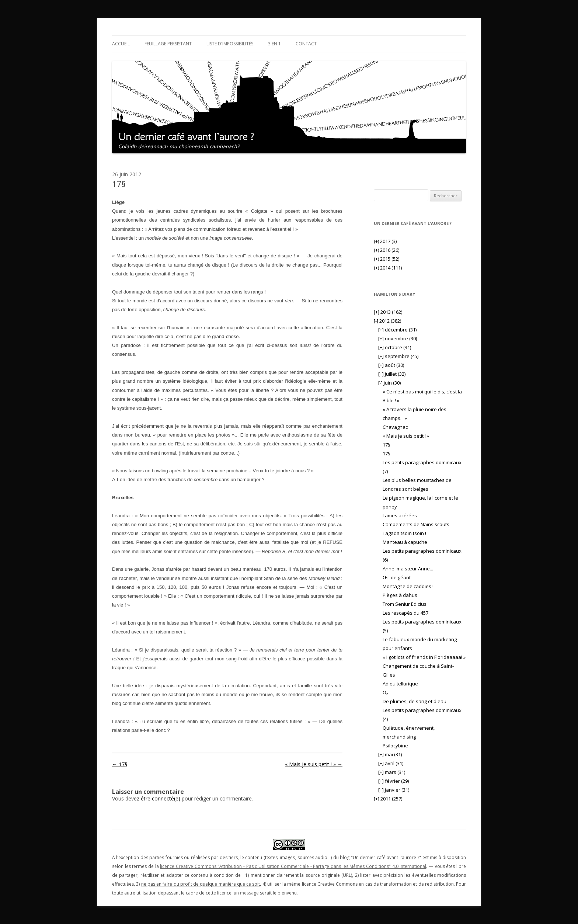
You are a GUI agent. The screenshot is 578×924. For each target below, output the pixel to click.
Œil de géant (397, 577)
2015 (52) (387, 259)
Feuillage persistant (168, 44)
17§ (120, 764)
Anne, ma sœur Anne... (408, 569)
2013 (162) (388, 312)
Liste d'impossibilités (230, 44)
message (249, 893)
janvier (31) (394, 790)
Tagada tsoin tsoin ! (404, 533)
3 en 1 (274, 44)
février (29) (394, 781)
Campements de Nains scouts (416, 524)
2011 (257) (388, 799)
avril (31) (391, 763)
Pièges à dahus (400, 595)
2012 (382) (387, 321)
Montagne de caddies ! (408, 586)
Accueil (121, 44)
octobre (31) (395, 347)
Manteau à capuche (405, 542)
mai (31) (390, 754)
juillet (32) (392, 374)
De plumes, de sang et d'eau (415, 701)
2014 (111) (388, 268)
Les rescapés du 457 (405, 613)
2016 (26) (387, 250)
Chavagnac (395, 427)
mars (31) (392, 772)
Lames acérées (400, 515)
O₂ (385, 692)
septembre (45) (398, 356)
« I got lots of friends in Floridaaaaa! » (424, 657)
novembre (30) (398, 338)
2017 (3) (385, 241)
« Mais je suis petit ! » (314, 764)
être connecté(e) (161, 798)
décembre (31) (397, 330)
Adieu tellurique (400, 684)
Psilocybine (395, 746)
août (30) (391, 365)
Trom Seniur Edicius (405, 604)
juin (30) (389, 383)
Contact (306, 44)
